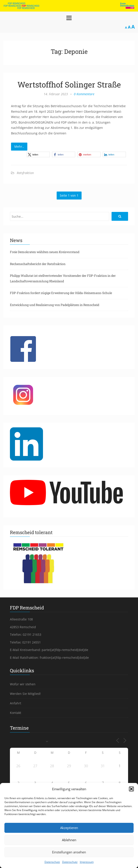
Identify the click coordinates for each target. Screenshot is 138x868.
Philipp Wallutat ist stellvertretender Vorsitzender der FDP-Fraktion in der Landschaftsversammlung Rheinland (63, 278)
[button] (131, 789)
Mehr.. (19, 146)
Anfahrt (16, 703)
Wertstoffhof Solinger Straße (69, 84)
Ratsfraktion (25, 173)
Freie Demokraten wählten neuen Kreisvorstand (45, 252)
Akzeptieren (69, 828)
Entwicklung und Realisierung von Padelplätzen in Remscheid (55, 305)
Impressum (87, 862)
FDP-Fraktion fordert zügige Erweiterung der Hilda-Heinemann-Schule (61, 293)
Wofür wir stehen (23, 684)
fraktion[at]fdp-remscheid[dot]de (64, 658)
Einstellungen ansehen (69, 852)
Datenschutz (52, 862)
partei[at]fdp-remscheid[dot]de (65, 650)
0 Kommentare (84, 94)
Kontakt (16, 713)
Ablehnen (69, 840)
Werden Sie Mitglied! (25, 694)
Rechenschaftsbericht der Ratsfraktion (38, 264)
